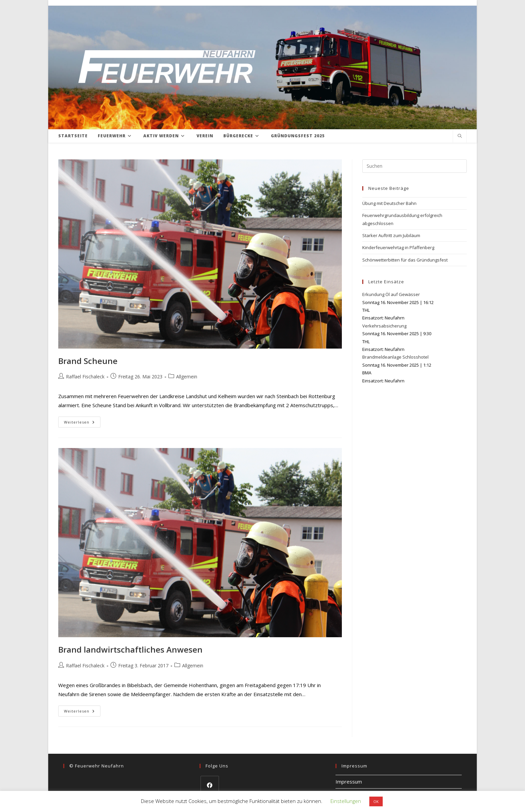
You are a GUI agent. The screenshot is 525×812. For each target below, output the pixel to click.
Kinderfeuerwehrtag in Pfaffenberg (398, 247)
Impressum (349, 782)
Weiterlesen (82, 423)
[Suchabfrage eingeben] (415, 166)
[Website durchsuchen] (460, 136)
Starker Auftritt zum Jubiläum (391, 235)
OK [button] (376, 801)
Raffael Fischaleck (85, 377)
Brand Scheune (88, 361)
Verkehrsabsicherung (384, 326)
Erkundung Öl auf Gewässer (391, 294)
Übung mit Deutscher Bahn (389, 203)
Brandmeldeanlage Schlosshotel (395, 357)
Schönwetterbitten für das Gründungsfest (405, 260)
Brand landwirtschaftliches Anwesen (130, 649)
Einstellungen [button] (346, 801)
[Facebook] (210, 785)
